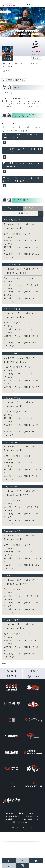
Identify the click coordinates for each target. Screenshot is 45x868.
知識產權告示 (13, 816)
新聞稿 (10, 814)
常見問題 (31, 816)
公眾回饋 (36, 676)
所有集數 (8, 59)
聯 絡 (14, 676)
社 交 (36, 671)
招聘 (22, 814)
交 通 (14, 671)
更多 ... (5, 664)
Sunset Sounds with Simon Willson (23, 129)
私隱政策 (11, 819)
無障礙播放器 (28, 819)
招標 (32, 814)
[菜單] (42, 4)
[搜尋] (36, 4)
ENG (29, 5)
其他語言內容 (21, 822)
